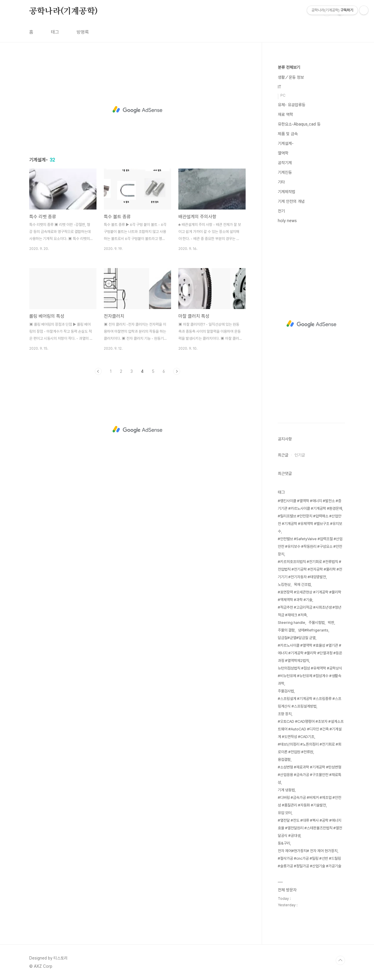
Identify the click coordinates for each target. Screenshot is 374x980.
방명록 (83, 32)
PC (283, 95)
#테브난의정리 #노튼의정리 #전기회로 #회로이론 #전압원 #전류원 (310, 748)
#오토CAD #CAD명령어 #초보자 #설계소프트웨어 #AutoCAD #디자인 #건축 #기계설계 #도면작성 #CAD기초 (311, 729)
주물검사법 (286, 691)
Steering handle (292, 623)
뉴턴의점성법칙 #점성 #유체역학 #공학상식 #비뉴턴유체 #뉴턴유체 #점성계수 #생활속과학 (310, 676)
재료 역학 (285, 114)
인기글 (300, 455)
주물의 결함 (286, 630)
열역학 (283, 153)
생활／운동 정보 (291, 77)
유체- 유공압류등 (292, 105)
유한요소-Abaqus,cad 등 (299, 124)
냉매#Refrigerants (313, 630)
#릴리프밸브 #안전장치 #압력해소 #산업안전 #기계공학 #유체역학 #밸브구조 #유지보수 (310, 524)
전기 (281, 211)
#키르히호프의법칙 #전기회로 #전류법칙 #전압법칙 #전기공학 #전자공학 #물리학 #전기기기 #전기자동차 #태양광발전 (310, 569)
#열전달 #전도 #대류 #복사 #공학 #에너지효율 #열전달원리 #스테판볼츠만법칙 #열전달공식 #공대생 (310, 828)
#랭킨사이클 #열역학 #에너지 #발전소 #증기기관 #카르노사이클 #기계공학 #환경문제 (310, 505)
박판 (331, 623)
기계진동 (285, 172)
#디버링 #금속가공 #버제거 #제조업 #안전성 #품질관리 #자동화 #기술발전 (310, 801)
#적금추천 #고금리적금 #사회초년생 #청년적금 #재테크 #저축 (310, 611)
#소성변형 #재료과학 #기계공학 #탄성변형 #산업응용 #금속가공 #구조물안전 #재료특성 (310, 775)
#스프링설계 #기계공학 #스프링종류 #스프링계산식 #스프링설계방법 (310, 702)
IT (280, 87)
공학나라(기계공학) (63, 11)
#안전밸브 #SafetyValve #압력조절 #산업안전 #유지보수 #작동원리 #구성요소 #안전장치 (310, 546)
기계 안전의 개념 (291, 201)
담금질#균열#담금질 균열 (297, 638)
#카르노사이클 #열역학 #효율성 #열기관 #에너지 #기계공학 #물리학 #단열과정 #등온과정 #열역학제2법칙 (310, 653)
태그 (55, 32)
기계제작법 (287, 192)
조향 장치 (285, 714)
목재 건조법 (302, 585)
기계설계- (286, 143)
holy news (287, 221)
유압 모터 (285, 813)
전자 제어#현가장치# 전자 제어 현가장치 (308, 851)
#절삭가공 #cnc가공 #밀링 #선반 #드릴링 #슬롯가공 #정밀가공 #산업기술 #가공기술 (310, 862)
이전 (98, 371)
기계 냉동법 (286, 790)
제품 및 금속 (288, 134)
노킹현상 (284, 585)
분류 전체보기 (289, 67)
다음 (177, 371)
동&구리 (284, 843)
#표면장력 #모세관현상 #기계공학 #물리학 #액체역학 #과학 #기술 (310, 596)
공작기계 (285, 163)
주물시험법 (317, 623)
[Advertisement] (137, 109)
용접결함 (284, 760)
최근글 (283, 455)
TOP (340, 960)
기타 (281, 182)
